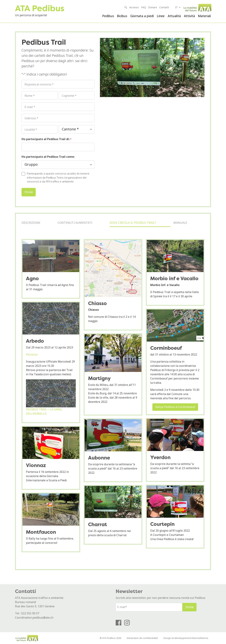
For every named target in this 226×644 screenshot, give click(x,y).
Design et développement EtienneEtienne (186, 638)
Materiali (204, 16)
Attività (189, 16)
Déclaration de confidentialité (142, 638)
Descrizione (31, 223)
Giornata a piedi (142, 16)
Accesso (134, 7)
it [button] (177, 7)
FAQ (144, 7)
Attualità (174, 16)
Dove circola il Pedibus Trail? (133, 223)
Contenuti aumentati (75, 223)
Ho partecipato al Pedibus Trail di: (46, 139)
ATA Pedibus (40, 8)
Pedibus (108, 16)
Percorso (32, 355)
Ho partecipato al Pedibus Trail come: (48, 157)
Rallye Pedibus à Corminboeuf (175, 407)
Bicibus (122, 16)
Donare (153, 7)
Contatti (164, 7)
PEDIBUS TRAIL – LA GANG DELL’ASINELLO (44, 412)
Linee (161, 16)
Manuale (180, 223)
